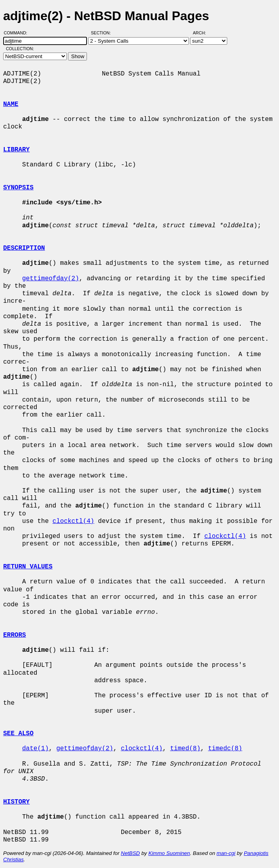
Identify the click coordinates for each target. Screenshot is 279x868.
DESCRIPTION (24, 248)
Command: (18, 33)
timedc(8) (225, 749)
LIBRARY (16, 150)
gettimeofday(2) (51, 279)
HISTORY (16, 802)
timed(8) (185, 749)
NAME (11, 104)
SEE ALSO (18, 734)
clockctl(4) (74, 521)
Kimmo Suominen (169, 853)
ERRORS (15, 635)
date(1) (35, 749)
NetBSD (130, 853)
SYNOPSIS (18, 188)
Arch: (203, 33)
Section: (103, 33)
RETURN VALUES (28, 567)
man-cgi (226, 853)
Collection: (20, 49)
